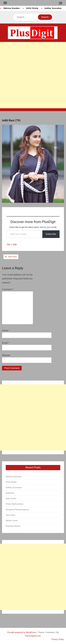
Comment (8, 289)
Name (6, 330)
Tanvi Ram (11, 515)
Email (6, 343)
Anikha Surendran (53, 8)
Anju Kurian (11, 498)
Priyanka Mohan (13, 526)
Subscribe (51, 234)
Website (6, 355)
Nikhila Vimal (12, 520)
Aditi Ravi (12, 257)
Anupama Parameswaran (17, 510)
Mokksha (10, 493)
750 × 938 (12, 245)
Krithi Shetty (32, 8)
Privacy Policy (58, 639)
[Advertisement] (33, 75)
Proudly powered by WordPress (22, 632)
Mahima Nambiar (12, 8)
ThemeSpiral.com (33, 636)
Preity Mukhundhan (15, 504)
